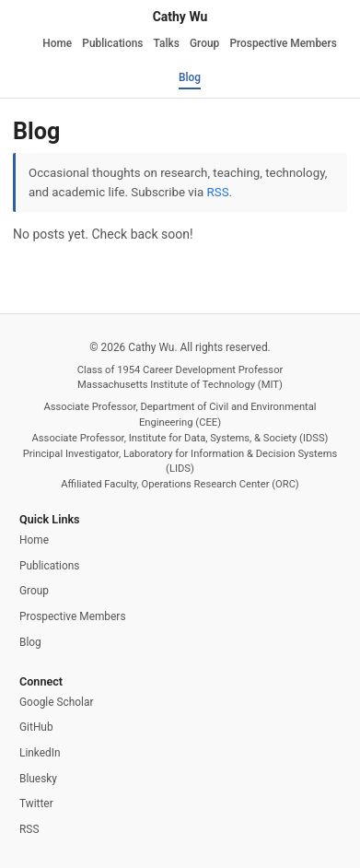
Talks (167, 43)
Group (204, 43)
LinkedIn (40, 753)
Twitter (36, 803)
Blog (190, 77)
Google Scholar (57, 702)
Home (57, 43)
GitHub (36, 727)
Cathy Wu (180, 17)
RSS (218, 192)
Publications (112, 43)
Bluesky (38, 779)
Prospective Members (283, 43)
